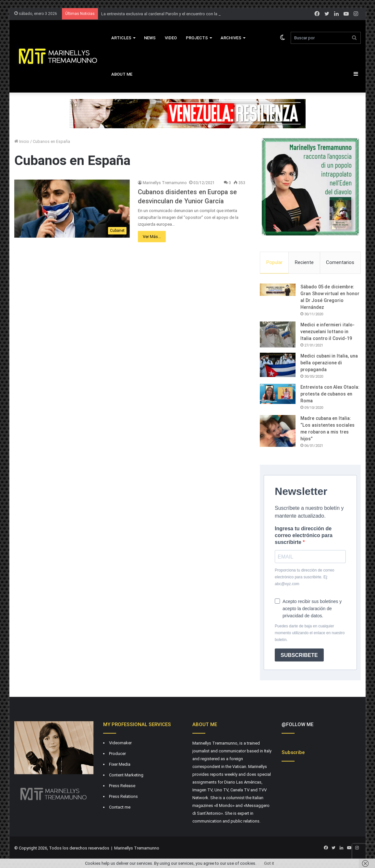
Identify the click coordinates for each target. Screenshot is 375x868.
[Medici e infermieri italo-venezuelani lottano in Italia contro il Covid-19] (278, 334)
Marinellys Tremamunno (165, 183)
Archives (231, 38)
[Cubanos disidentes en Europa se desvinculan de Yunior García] (72, 208)
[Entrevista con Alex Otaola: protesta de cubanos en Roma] (278, 394)
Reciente (304, 262)
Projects (197, 38)
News (150, 38)
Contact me (120, 807)
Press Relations (123, 796)
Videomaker (120, 743)
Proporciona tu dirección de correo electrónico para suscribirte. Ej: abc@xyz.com (304, 577)
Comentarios (340, 262)
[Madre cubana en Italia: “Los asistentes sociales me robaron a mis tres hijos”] (278, 431)
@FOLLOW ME (297, 724)
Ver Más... (152, 237)
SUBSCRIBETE (299, 655)
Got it (269, 863)
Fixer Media (120, 764)
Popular (274, 262)
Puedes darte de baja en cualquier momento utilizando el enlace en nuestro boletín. (310, 633)
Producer (117, 754)
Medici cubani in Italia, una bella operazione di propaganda (329, 363)
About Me (122, 74)
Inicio (22, 141)
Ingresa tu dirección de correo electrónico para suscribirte (304, 535)
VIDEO (171, 38)
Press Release (122, 786)
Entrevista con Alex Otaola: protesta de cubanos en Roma (330, 394)
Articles (121, 38)
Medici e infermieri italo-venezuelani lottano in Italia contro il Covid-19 (327, 332)
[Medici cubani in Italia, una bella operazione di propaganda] (278, 365)
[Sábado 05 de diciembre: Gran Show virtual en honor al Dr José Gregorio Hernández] (278, 290)
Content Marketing (126, 775)
